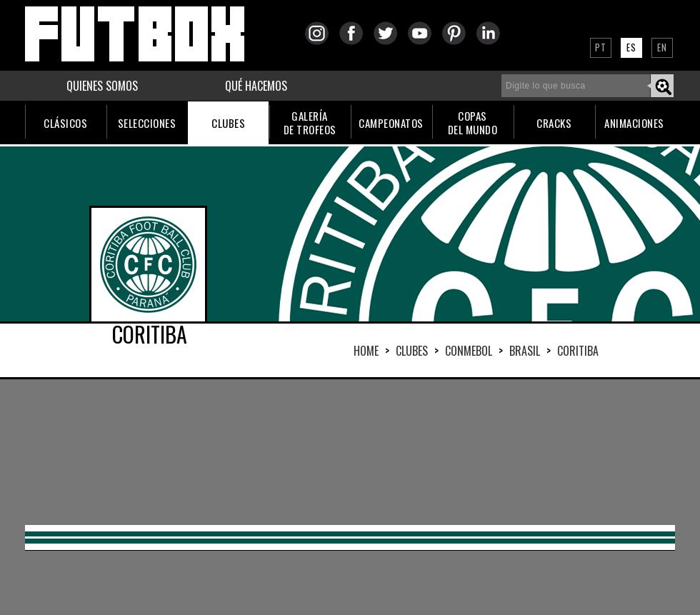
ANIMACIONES (634, 123)
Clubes (412, 351)
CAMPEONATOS (391, 123)
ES (631, 47)
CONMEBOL (469, 351)
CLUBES (228, 123)
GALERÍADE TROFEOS (310, 122)
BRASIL (525, 351)
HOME (366, 351)
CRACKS (554, 123)
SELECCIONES (147, 123)
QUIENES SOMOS (102, 86)
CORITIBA (578, 351)
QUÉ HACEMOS (256, 86)
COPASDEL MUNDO (473, 122)
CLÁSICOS (65, 123)
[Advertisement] (179, 451)
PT (601, 47)
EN (662, 47)
